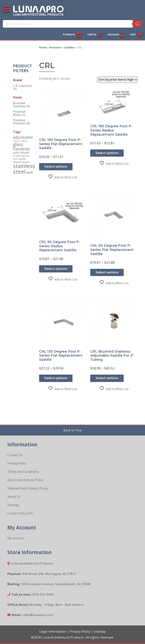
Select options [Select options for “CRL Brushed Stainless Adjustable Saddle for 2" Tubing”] (107, 378)
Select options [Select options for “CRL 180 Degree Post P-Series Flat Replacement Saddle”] (56, 167)
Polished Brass (19, 113)
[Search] (137, 24)
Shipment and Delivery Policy (28, 488)
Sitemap (13, 505)
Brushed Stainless (19, 105)
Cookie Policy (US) (20, 513)
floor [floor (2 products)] (25, 141)
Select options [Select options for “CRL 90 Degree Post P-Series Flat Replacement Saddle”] (107, 272)
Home (43, 47)
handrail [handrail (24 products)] (21, 149)
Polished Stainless (19, 122)
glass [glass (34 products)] (18, 144)
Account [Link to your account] (116, 34)
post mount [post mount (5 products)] (21, 152)
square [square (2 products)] (25, 162)
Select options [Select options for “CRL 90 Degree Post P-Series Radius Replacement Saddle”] (56, 269)
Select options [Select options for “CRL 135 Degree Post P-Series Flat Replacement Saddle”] (56, 378)
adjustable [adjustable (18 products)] (23, 137)
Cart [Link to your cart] (136, 34)
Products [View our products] (72, 34)
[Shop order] (117, 80)
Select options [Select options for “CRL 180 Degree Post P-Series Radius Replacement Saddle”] (107, 153)
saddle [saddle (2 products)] (22, 159)
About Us (14, 497)
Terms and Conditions (23, 472)
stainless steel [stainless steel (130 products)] (24, 169)
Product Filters (22, 68)
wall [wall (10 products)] (29, 172)
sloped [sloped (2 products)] (17, 162)
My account (15, 538)
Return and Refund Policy (25, 480)
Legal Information (53, 632)
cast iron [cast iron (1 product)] (17, 141)
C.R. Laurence (22, 86)
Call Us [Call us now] (95, 34)
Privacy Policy (17, 463)
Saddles (69, 47)
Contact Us (15, 455)
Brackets (56, 47)
